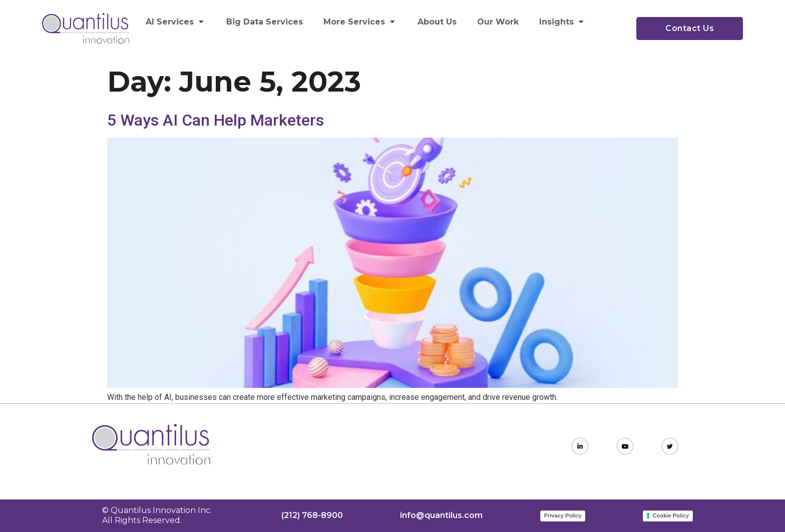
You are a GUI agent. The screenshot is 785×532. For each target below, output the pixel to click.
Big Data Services (265, 22)
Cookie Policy (671, 515)
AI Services (176, 22)
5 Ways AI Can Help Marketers (216, 120)
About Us (437, 22)
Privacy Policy (563, 515)
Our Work (498, 22)
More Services (360, 22)
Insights (562, 22)
